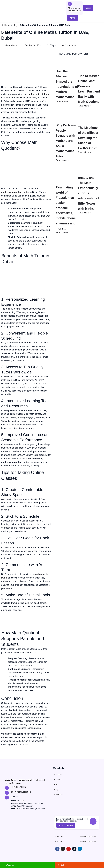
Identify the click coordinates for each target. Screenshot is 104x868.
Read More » (62, 101)
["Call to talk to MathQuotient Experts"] (70, 4)
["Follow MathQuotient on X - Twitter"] (74, 849)
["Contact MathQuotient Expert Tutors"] (7, 793)
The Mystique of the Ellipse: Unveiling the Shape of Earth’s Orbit (89, 158)
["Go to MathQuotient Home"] (12, 11)
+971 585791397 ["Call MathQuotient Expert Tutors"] (19, 787)
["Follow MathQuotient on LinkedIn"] (80, 849)
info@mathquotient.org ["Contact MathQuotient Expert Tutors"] (21, 792)
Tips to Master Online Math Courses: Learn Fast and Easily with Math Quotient (88, 96)
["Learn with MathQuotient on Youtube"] (69, 849)
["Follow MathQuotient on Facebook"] (57, 849)
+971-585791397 (74, 11)
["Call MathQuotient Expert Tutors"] (7, 788)
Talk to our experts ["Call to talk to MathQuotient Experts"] (74, 8)
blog (15, 25)
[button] (88, 8)
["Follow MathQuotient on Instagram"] (63, 849)
